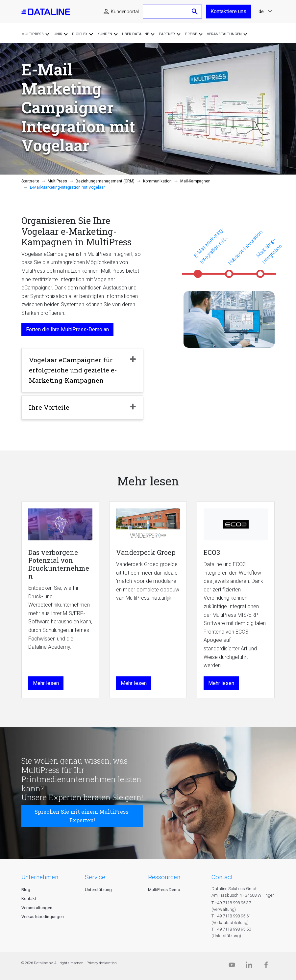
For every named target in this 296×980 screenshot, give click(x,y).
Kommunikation (157, 181)
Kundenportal (125, 12)
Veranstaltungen (37, 908)
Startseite (30, 181)
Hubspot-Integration (245, 248)
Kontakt (29, 898)
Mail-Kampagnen (195, 181)
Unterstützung (98, 890)
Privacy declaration (102, 963)
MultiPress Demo (164, 890)
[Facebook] (266, 966)
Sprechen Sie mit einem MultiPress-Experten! (82, 816)
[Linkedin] (249, 966)
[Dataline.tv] (232, 966)
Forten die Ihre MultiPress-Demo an (67, 329)
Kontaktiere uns (228, 11)
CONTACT (222, 877)
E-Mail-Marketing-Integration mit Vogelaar (210, 246)
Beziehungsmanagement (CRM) (105, 181)
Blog (26, 890)
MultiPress (57, 181)
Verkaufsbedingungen (43, 917)
